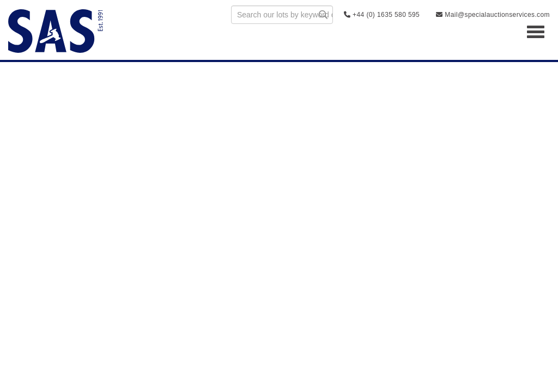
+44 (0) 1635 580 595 (382, 15)
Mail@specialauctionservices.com (493, 15)
